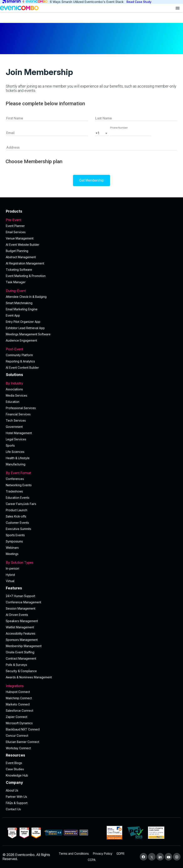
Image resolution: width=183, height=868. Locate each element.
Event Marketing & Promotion (26, 276)
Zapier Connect (17, 717)
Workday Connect (18, 748)
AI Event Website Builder (23, 245)
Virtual (10, 581)
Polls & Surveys (16, 665)
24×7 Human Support (20, 596)
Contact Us (13, 809)
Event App (13, 315)
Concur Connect (17, 736)
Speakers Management (22, 621)
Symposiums (14, 541)
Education (13, 402)
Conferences (15, 479)
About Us (12, 790)
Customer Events (17, 523)
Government (14, 427)
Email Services (16, 232)
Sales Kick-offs (16, 516)
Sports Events (15, 535)
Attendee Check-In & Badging (26, 297)
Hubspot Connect (18, 692)
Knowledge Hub (17, 775)
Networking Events (19, 485)
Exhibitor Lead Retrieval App (25, 328)
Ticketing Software (19, 270)
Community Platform (19, 355)
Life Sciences (15, 452)
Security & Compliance (21, 671)
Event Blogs (14, 763)
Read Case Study (139, 2)
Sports (10, 445)
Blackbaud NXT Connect (23, 729)
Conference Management (23, 602)
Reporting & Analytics (20, 361)
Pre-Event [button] (91, 220)
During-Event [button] (91, 291)
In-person (12, 568)
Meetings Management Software (28, 334)
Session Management (21, 608)
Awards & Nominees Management (29, 677)
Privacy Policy (103, 854)
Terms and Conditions (74, 854)
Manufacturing (16, 464)
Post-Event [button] (91, 349)
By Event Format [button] (91, 473)
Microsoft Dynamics (19, 723)
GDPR (120, 854)
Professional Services (21, 408)
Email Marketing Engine (22, 309)
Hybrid (10, 575)
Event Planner (15, 226)
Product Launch (17, 510)
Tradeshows (14, 491)
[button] (131, 133)
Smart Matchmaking (19, 303)
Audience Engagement (21, 340)
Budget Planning (17, 251)
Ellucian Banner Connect (22, 742)
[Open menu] (178, 8)
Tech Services (16, 420)
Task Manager (16, 282)
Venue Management (20, 238)
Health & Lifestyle (18, 458)
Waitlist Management (20, 627)
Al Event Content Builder (22, 368)
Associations (14, 389)
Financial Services (18, 414)
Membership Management (24, 646)
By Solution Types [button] (91, 562)
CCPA (92, 860)
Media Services (17, 395)
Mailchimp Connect (19, 698)
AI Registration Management (25, 263)
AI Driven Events (17, 615)
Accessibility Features (21, 633)
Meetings (12, 554)
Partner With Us (16, 797)
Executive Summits (19, 529)
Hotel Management (19, 433)
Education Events (18, 498)
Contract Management (21, 658)
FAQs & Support (17, 803)
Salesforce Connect (20, 711)
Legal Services (16, 439)
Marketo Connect (18, 704)
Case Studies (15, 769)
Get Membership (91, 180)
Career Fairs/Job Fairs (21, 504)
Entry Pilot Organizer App (23, 322)
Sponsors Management (22, 640)
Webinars (12, 548)
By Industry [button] (91, 383)
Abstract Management (21, 257)
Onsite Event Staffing (20, 652)
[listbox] (102, 133)
